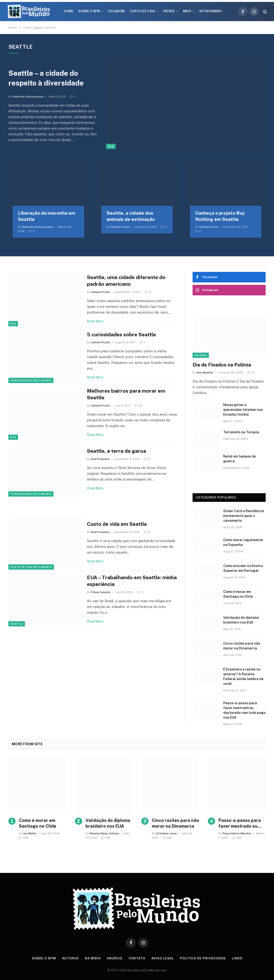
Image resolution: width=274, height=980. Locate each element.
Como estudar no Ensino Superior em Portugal (243, 568)
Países (169, 11)
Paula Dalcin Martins (237, 833)
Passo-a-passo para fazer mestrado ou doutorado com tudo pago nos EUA (244, 710)
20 (139, 406)
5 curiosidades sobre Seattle (121, 335)
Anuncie (115, 958)
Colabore (117, 11)
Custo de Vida (143, 11)
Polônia (201, 355)
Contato (137, 958)
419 (106, 838)
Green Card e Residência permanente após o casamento (244, 516)
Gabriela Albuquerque (28, 97)
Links (237, 958)
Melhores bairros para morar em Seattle (126, 394)
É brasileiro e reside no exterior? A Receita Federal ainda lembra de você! (243, 676)
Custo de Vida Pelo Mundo (31, 567)
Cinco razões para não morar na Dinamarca (242, 646)
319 (237, 838)
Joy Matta (30, 833)
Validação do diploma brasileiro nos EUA (241, 620)
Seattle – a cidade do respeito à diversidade (46, 78)
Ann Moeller (205, 373)
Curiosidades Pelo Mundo (31, 380)
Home (69, 11)
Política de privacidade (203, 958)
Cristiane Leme (166, 833)
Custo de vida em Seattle (117, 524)
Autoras (70, 958)
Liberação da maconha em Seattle (47, 216)
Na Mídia (93, 958)
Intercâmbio (211, 11)
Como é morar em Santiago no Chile (238, 594)
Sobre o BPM (89, 11)
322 (167, 838)
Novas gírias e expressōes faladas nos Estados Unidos (243, 410)
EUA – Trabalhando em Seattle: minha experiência (132, 581)
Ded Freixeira (100, 459)
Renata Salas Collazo (104, 833)
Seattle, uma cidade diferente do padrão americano (126, 281)
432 (24, 838)
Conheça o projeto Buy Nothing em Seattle (220, 216)
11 (140, 592)
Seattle (17, 624)
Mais (187, 11)
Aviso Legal (163, 958)
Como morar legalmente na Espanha (243, 542)
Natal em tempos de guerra (240, 459)
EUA (111, 146)
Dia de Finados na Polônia (222, 365)
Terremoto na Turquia (241, 432)
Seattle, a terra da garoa (117, 451)
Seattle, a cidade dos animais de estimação (131, 216)
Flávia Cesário (101, 592)
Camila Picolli (120, 227)
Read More (95, 321)
